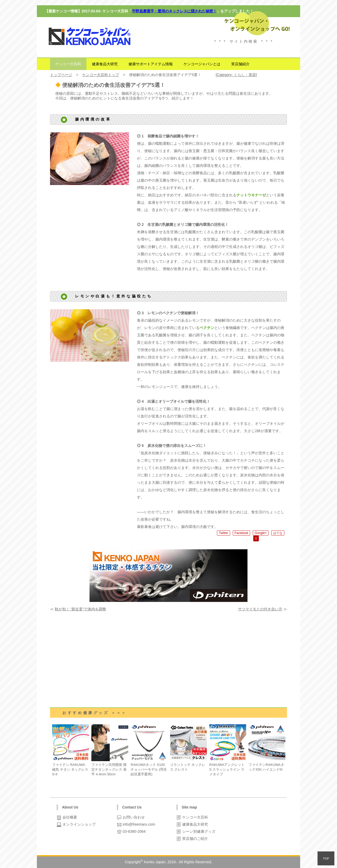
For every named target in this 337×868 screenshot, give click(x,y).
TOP (326, 858)
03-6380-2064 (134, 831)
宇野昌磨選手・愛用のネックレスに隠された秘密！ (174, 11)
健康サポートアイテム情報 (151, 64)
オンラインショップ (78, 824)
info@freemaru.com (138, 824)
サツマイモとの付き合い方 (260, 609)
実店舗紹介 (240, 64)
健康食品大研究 (105, 64)
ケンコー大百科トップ (101, 75)
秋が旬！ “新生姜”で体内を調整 (80, 609)
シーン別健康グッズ (198, 831)
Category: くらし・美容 (236, 75)
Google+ (261, 533)
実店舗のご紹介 (195, 839)
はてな (278, 533)
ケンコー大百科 (68, 64)
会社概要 (69, 817)
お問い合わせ (133, 817)
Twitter (223, 533)
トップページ (61, 75)
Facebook (242, 533)
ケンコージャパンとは (202, 64)
